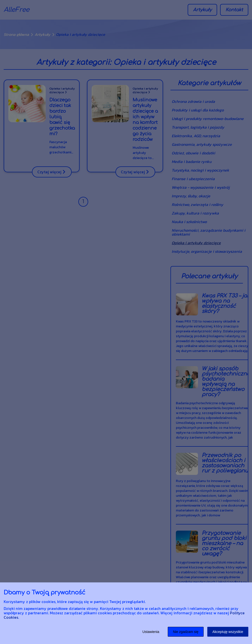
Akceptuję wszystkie (228, 632)
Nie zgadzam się (186, 632)
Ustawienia (151, 632)
